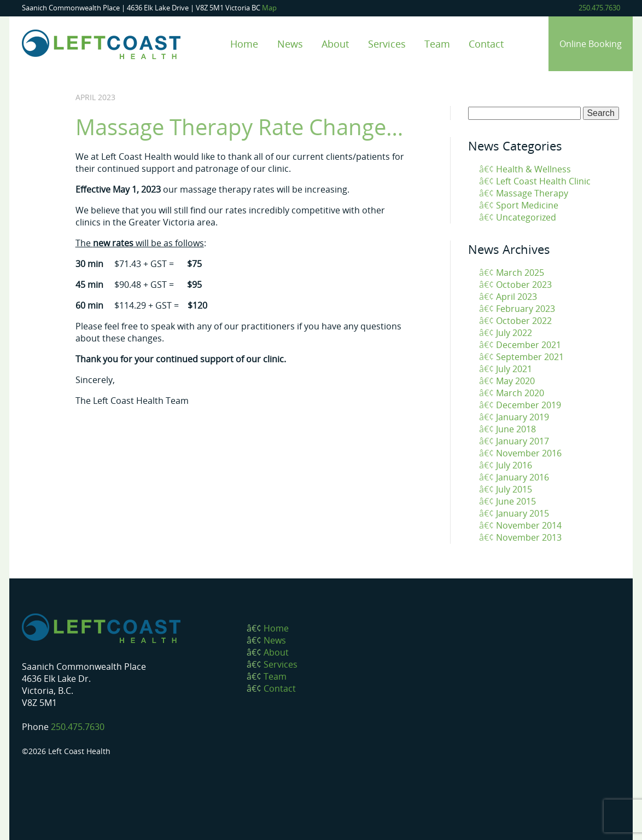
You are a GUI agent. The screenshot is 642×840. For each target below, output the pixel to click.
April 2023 (516, 297)
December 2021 (529, 345)
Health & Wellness (533, 169)
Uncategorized (526, 217)
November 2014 (529, 525)
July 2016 (514, 465)
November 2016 (529, 453)
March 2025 (520, 273)
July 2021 (514, 369)
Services (387, 44)
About (335, 44)
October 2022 (524, 321)
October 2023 (524, 285)
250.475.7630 (599, 8)
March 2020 (520, 393)
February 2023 (526, 309)
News (290, 44)
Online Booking (591, 44)
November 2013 (529, 537)
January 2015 (523, 513)
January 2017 (523, 441)
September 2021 (530, 357)
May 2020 (515, 381)
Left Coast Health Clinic (543, 181)
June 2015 (516, 501)
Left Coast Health (101, 44)
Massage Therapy (532, 193)
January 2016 (523, 477)
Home (244, 44)
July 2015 (514, 489)
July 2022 (514, 333)
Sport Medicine (527, 205)
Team (437, 44)
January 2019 (523, 417)
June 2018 (516, 429)
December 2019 (529, 405)
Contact (486, 44)
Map (269, 8)
